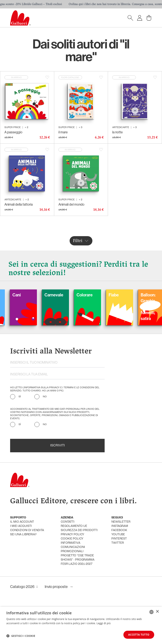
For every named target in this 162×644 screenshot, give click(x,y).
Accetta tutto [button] (139, 635)
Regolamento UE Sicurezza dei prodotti (79, 528)
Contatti (68, 522)
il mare (63, 132)
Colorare (92, 295)
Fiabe (121, 295)
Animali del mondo (71, 204)
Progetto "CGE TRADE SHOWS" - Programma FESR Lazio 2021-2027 (78, 560)
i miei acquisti (21, 526)
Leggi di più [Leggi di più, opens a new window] (104, 623)
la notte (117, 132)
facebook (119, 530)
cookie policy (72, 539)
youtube (118, 535)
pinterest (119, 539)
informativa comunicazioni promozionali (73, 547)
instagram (120, 526)
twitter (118, 543)
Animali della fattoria (19, 204)
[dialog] (81, 625)
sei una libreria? (23, 535)
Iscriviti (57, 446)
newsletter (121, 522)
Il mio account (22, 522)
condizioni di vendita (27, 530)
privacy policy (72, 535)
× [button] (157, 612)
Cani (24, 295)
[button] (21, 636)
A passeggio (13, 132)
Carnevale (61, 295)
